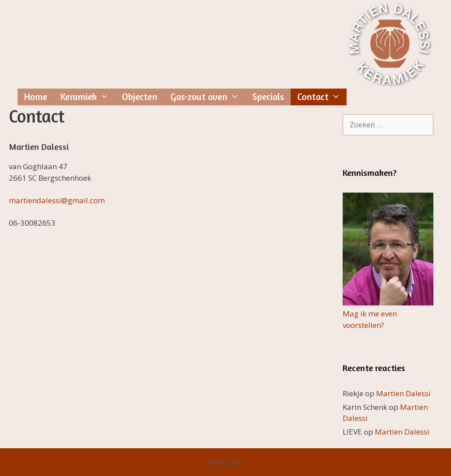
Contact (322, 97)
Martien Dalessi (403, 393)
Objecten (140, 97)
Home (36, 97)
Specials (268, 97)
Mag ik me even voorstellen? (388, 314)
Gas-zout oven (208, 97)
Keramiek (88, 97)
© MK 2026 (225, 462)
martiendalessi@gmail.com (57, 200)
